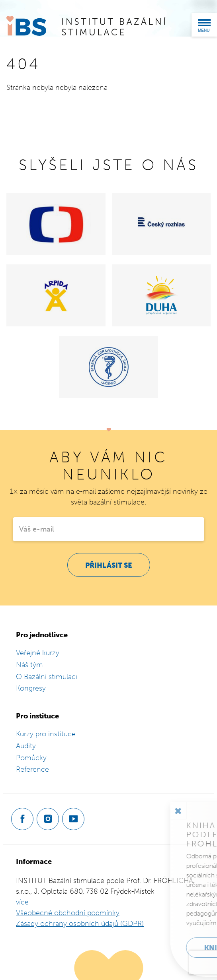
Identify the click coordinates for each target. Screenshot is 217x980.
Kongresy (31, 688)
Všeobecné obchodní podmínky (68, 913)
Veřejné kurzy (38, 653)
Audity (26, 746)
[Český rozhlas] (161, 224)
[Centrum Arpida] (56, 295)
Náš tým (29, 665)
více (22, 902)
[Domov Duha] (161, 295)
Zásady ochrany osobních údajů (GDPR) (80, 924)
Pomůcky (31, 758)
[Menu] (204, 25)
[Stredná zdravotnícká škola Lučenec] (108, 367)
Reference (32, 769)
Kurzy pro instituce (46, 734)
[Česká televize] (56, 224)
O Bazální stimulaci (47, 677)
